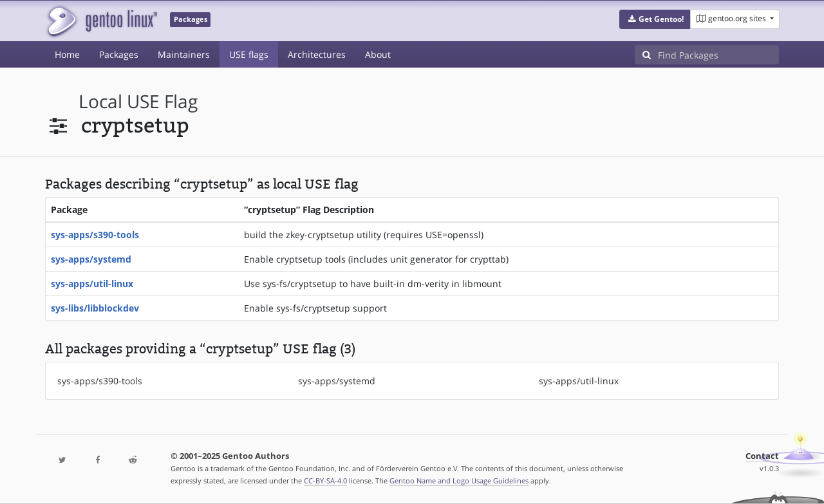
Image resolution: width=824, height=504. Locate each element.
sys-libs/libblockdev (95, 308)
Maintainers (184, 54)
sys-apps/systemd (91, 259)
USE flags (249, 54)
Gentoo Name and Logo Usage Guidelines (459, 481)
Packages (119, 54)
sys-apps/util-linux (92, 284)
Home (67, 54)
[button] (655, 19)
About (378, 54)
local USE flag (138, 101)
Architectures (317, 54)
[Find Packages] (718, 55)
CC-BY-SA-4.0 (325, 481)
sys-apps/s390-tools (95, 235)
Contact (762, 456)
